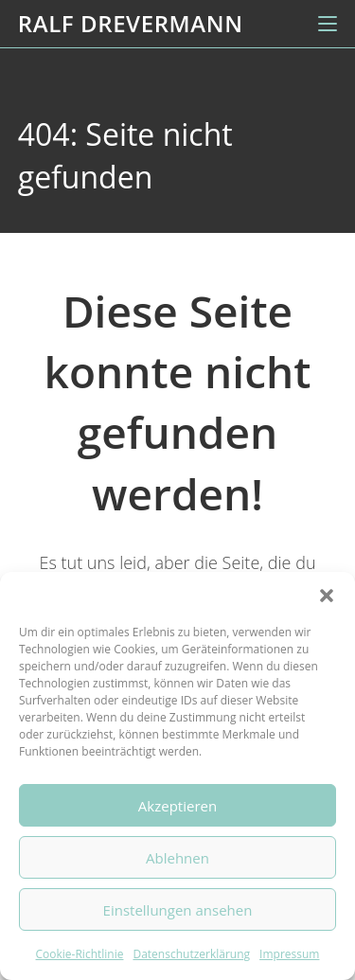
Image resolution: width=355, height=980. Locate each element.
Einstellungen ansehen (178, 910)
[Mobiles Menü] (328, 24)
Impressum (289, 954)
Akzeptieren (177, 806)
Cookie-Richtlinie (80, 954)
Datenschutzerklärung (191, 954)
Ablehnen (177, 858)
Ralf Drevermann (131, 23)
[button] (327, 596)
